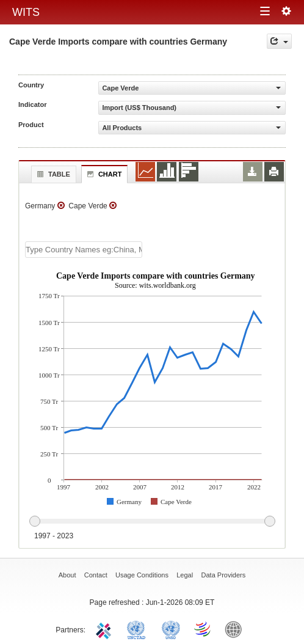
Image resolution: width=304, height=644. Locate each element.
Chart (103, 174)
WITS (26, 12)
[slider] (152, 522)
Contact (96, 575)
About (67, 575)
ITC (106, 629)
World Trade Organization (203, 629)
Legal (185, 575)
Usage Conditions (142, 575)
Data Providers (224, 575)
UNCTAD (139, 629)
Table (52, 174)
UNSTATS (171, 629)
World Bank (236, 629)
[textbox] (84, 250)
